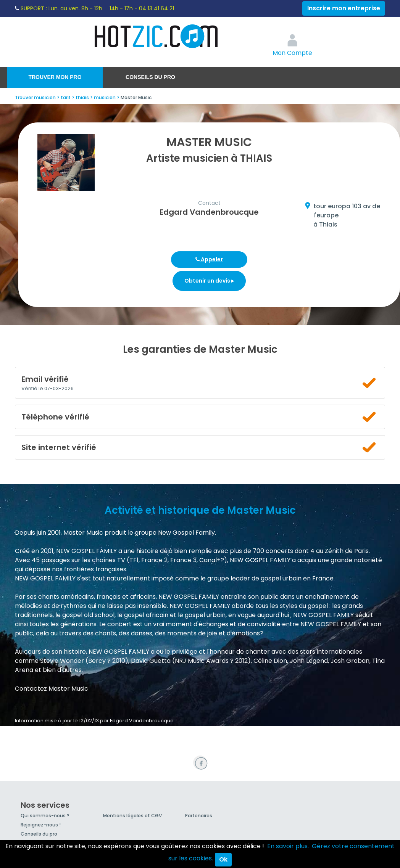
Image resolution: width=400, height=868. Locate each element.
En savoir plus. (288, 846)
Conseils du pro (150, 77)
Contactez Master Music (52, 689)
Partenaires (199, 816)
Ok (223, 859)
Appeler (209, 259)
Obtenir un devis (209, 281)
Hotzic (156, 36)
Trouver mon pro (55, 77)
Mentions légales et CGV (132, 816)
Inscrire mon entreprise (344, 8)
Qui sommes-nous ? (45, 816)
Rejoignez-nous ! (41, 825)
